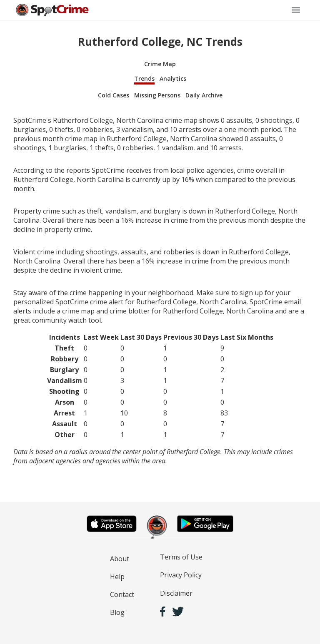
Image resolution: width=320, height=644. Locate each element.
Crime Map (160, 64)
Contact (122, 594)
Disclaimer (176, 593)
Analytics (173, 78)
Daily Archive (204, 95)
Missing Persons (157, 95)
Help (117, 577)
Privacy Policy (181, 575)
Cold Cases (114, 95)
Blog (117, 612)
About (120, 559)
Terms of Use (181, 557)
